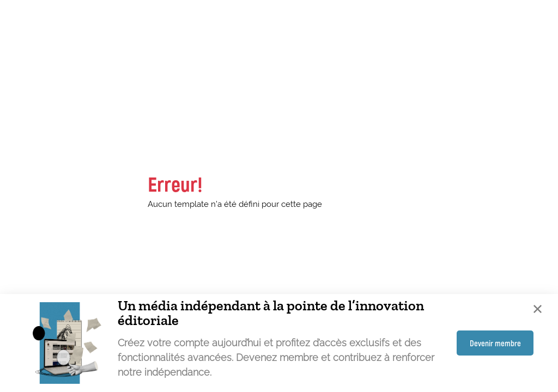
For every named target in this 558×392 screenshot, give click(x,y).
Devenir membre (495, 343)
